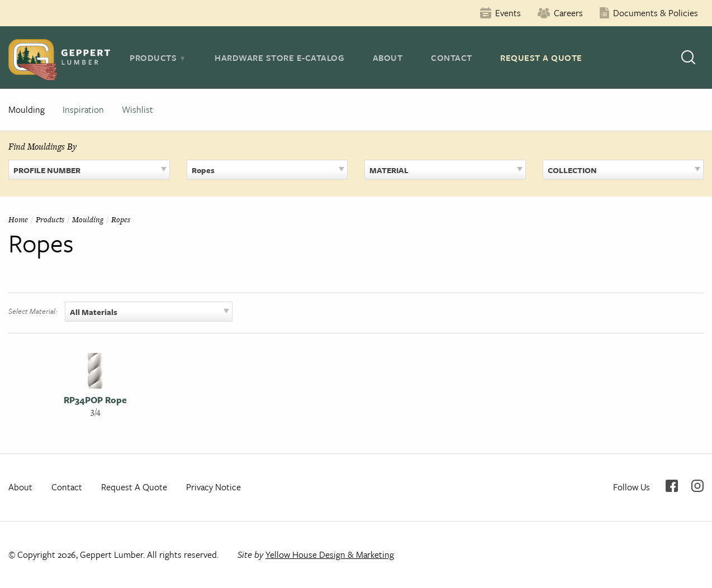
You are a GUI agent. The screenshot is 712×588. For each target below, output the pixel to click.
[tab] (158, 58)
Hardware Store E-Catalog (279, 58)
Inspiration (83, 109)
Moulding (27, 109)
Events (508, 13)
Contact (452, 58)
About (388, 58)
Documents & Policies (656, 13)
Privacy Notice (213, 487)
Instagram (697, 486)
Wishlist (137, 109)
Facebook (672, 486)
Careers (568, 13)
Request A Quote (541, 58)
